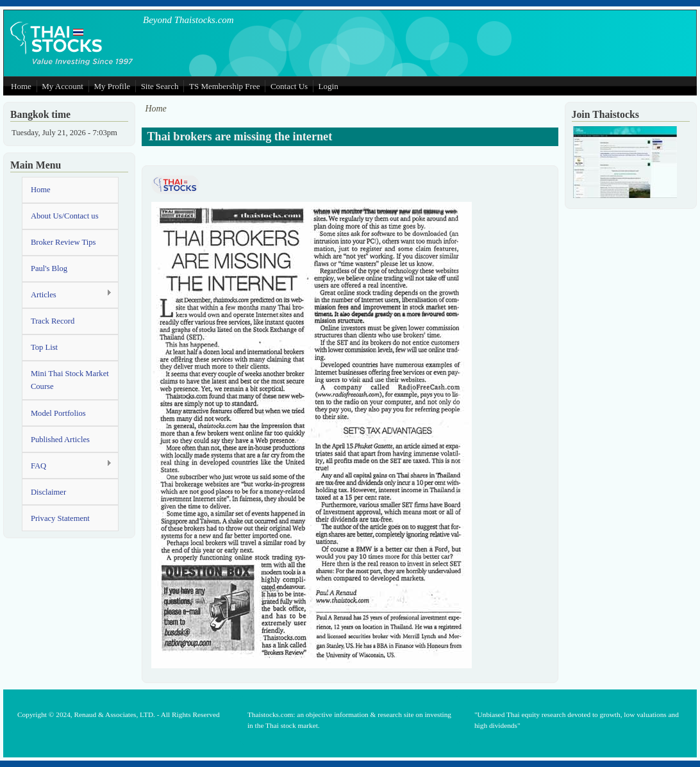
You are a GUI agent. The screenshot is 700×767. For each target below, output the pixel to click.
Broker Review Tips (63, 242)
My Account (63, 86)
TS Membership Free (224, 86)
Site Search (160, 86)
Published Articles (60, 440)
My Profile (112, 86)
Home (21, 86)
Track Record (53, 321)
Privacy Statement (60, 518)
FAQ (67, 465)
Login (329, 86)
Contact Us (289, 86)
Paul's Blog (49, 268)
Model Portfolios (58, 413)
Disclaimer (48, 492)
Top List (44, 347)
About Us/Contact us (65, 216)
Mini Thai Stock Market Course (70, 380)
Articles (67, 294)
